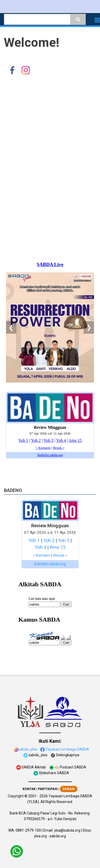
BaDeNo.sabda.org (50, 564)
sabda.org (58, 836)
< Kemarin (41, 555)
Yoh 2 (49, 540)
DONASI (69, 789)
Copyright (16, 796)
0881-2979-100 (28, 830)
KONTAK (29, 789)
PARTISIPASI (48, 789)
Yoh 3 (64, 540)
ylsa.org (40, 836)
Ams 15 (58, 547)
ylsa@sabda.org (67, 830)
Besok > (60, 555)
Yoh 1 (34, 540)
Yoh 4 (41, 547)
